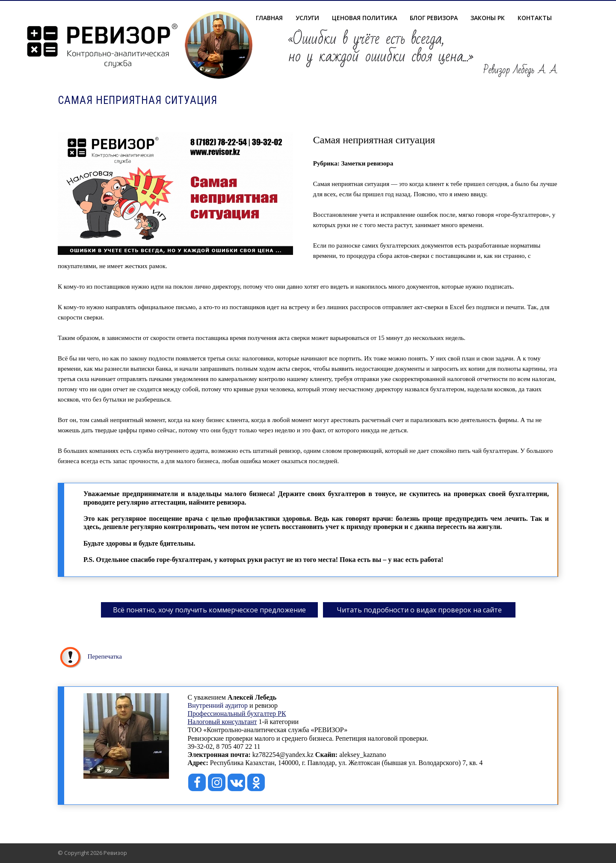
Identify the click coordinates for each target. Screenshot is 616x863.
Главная (269, 18)
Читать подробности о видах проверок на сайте (419, 610)
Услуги (307, 18)
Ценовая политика (364, 18)
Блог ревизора (434, 18)
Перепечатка (105, 656)
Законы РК (488, 18)
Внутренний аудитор (218, 705)
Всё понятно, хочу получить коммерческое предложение (209, 610)
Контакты (535, 18)
